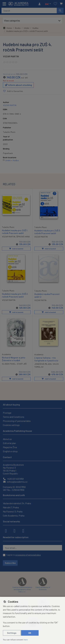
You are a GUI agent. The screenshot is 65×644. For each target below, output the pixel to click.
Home (7, 28)
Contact (7, 457)
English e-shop (10, 451)
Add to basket (16, 249)
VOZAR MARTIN (11, 56)
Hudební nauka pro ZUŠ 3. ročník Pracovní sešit (47, 232)
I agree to (24, 555)
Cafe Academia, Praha (14, 516)
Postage (7, 413)
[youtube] (23, 531)
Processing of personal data (17, 421)
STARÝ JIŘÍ (22, 364)
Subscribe (10, 563)
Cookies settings (11, 425)
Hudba (35, 28)
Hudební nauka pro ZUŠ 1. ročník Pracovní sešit (15, 232)
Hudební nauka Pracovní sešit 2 (47, 295)
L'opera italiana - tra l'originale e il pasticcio (46, 359)
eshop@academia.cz (15, 482)
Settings (12, 633)
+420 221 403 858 (13, 479)
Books (18, 28)
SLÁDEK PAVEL (9, 364)
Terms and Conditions (14, 417)
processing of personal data (28, 555)
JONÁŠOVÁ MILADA (43, 364)
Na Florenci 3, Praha (13, 511)
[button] (48, 4)
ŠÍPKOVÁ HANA (23, 237)
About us (7, 439)
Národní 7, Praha (11, 507)
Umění (26, 28)
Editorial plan (9, 443)
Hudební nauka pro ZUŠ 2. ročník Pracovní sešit (15, 295)
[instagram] (15, 531)
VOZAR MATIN (40, 300)
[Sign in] (40, 4)
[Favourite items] (55, 4)
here (26, 640)
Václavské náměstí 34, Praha (17, 503)
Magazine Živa (10, 447)
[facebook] (6, 531)
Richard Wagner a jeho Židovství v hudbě (14, 359)
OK (30, 633)
